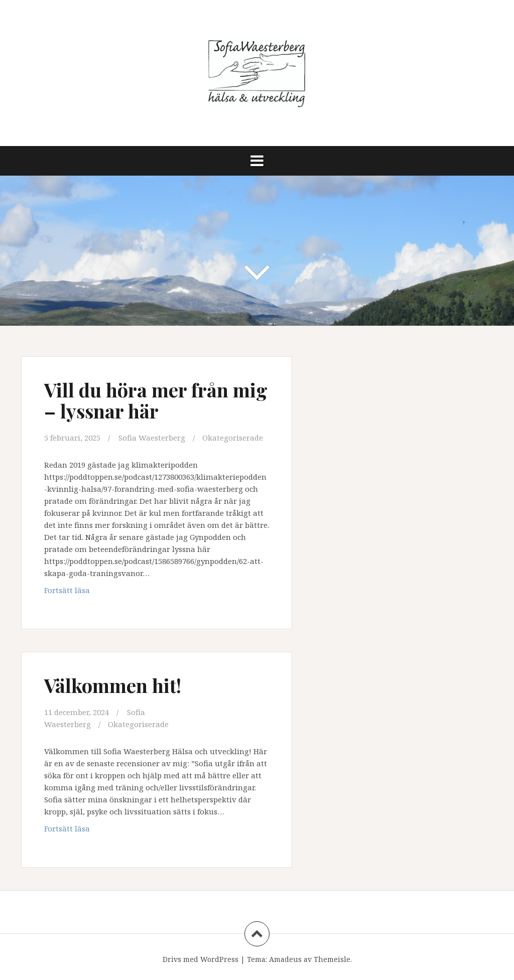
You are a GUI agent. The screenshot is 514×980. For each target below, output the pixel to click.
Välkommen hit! (113, 685)
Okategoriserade (233, 438)
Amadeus (285, 959)
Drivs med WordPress (201, 959)
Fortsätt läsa (80, 592)
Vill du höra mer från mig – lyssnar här (156, 400)
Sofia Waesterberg (152, 438)
